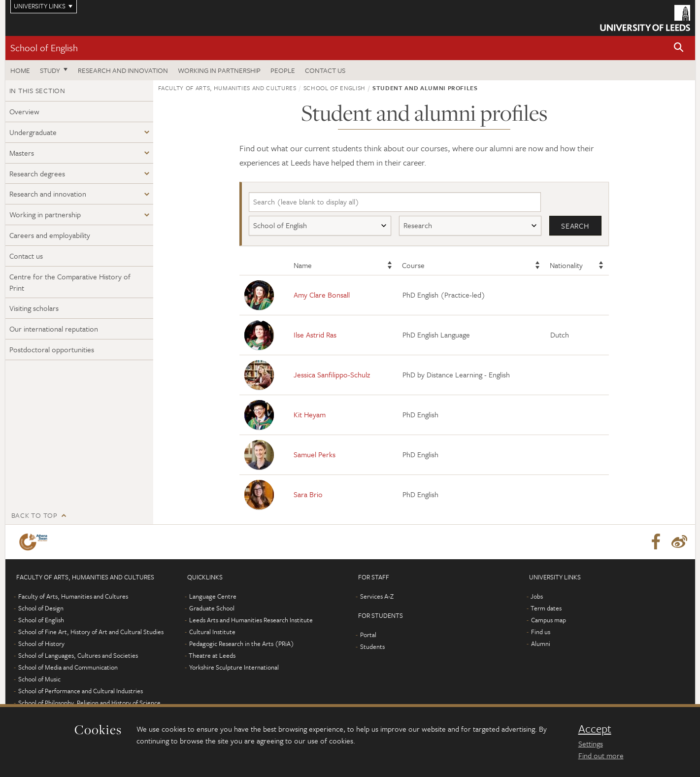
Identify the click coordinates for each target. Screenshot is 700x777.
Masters (22, 153)
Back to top (34, 515)
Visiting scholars (34, 308)
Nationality (566, 265)
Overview (24, 111)
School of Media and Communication (68, 667)
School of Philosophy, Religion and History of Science (89, 703)
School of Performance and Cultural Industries (81, 691)
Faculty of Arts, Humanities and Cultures (227, 88)
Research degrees (37, 173)
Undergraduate (33, 132)
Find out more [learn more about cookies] (601, 755)
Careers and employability (50, 235)
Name (303, 265)
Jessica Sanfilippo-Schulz (332, 374)
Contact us (325, 70)
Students (372, 646)
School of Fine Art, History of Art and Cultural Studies (91, 632)
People (283, 70)
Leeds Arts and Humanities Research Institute (251, 620)
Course (413, 265)
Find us (541, 632)
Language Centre (213, 596)
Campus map (549, 620)
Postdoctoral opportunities (52, 349)
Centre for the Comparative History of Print (70, 282)
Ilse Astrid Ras (315, 335)
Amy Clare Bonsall (322, 295)
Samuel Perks (315, 454)
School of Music (39, 679)
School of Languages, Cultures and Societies (78, 655)
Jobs (537, 596)
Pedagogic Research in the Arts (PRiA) (242, 643)
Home (20, 70)
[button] (679, 48)
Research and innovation (123, 70)
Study (50, 70)
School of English (44, 48)
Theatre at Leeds (212, 655)
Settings (591, 743)
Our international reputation (54, 329)
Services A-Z (377, 596)
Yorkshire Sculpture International (234, 667)
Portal (368, 635)
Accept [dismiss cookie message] (595, 729)
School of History (41, 643)
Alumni (541, 643)
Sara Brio (308, 494)
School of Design (41, 608)
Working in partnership (219, 70)
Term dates (546, 608)
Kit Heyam (310, 414)
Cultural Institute (212, 632)
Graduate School (212, 608)
